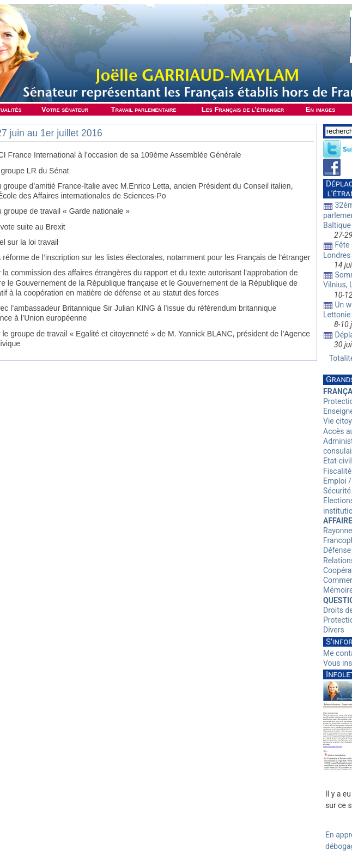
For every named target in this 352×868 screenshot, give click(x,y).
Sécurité (337, 491)
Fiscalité (337, 471)
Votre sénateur (65, 109)
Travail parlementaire (144, 109)
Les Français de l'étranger (243, 109)
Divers (334, 630)
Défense (337, 550)
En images (320, 109)
